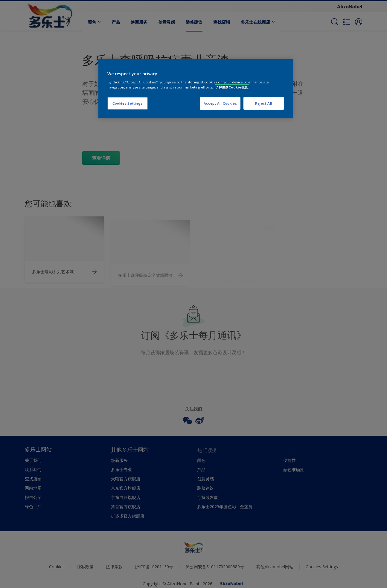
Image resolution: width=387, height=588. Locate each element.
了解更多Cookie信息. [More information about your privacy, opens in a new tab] (232, 87)
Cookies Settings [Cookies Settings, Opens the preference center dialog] (128, 103)
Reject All (264, 103)
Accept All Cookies (220, 103)
